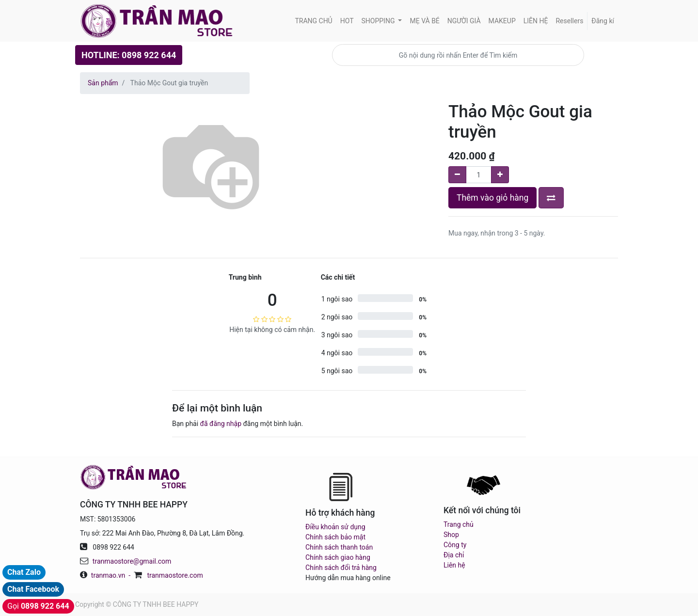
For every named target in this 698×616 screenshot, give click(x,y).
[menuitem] (313, 21)
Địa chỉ (454, 555)
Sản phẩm (103, 83)
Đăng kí (603, 21)
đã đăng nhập (221, 424)
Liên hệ (454, 565)
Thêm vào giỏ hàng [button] (492, 198)
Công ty (455, 545)
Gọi (38, 606)
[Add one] (500, 175)
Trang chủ (459, 524)
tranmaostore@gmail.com (132, 561)
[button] (551, 198)
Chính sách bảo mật (335, 537)
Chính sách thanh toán (339, 547)
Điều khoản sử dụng (335, 527)
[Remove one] (457, 175)
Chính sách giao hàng (338, 557)
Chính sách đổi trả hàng (341, 568)
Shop (451, 535)
